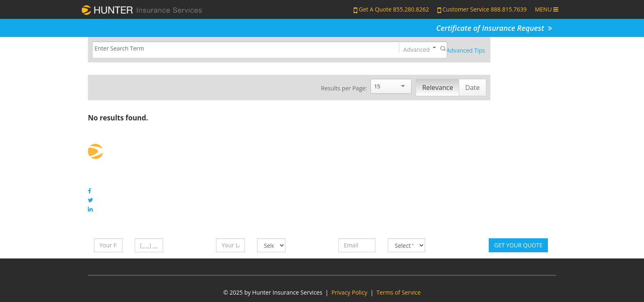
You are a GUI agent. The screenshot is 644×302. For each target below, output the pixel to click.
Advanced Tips (466, 50)
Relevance (438, 88)
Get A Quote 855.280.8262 (394, 9)
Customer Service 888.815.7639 (484, 9)
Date (473, 88)
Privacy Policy (349, 292)
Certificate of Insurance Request (494, 28)
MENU (546, 9)
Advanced (416, 49)
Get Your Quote (518, 245)
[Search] (239, 49)
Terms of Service (399, 292)
